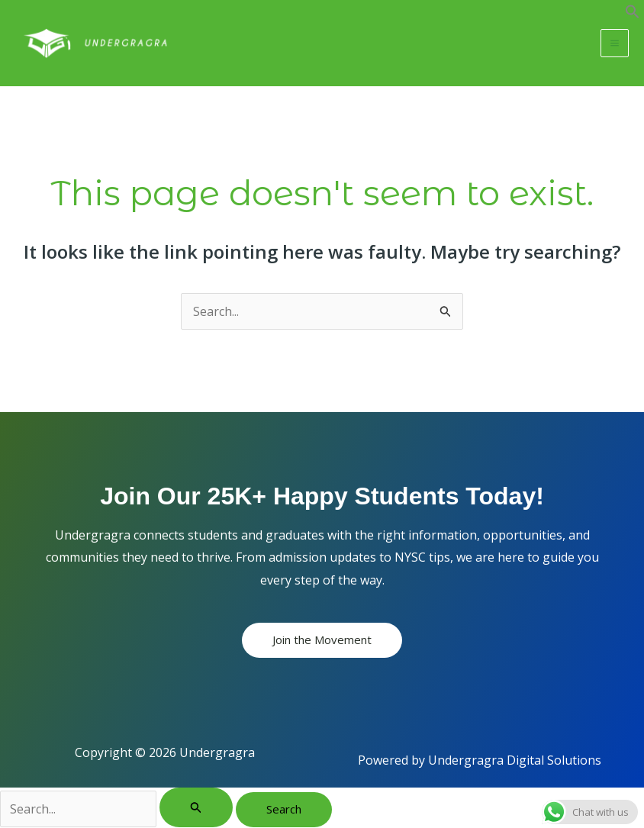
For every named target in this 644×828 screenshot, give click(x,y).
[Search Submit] (196, 808)
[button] (633, 14)
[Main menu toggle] (615, 43)
